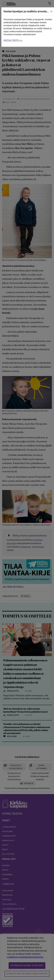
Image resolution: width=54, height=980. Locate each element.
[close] (51, 12)
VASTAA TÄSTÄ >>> (13, 40)
